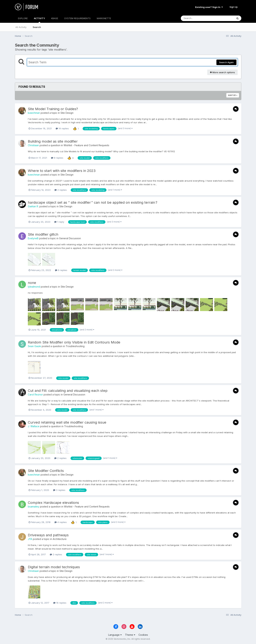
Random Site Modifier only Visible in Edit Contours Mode (74, 342)
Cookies (143, 635)
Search (37, 27)
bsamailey (34, 507)
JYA (30, 539)
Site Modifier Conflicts (46, 471)
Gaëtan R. (33, 206)
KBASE (55, 18)
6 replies (61, 270)
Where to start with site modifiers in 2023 (62, 171)
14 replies (62, 128)
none (32, 283)
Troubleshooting (75, 346)
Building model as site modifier (53, 141)
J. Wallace (34, 426)
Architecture (60, 539)
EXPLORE (23, 18)
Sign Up (234, 7)
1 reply (59, 222)
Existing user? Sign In (209, 7)
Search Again (226, 62)
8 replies (57, 158)
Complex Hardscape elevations (53, 503)
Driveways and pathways (48, 535)
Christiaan (33, 145)
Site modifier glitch (43, 234)
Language (115, 635)
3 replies (59, 490)
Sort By (233, 95)
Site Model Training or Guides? (53, 109)
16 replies (60, 603)
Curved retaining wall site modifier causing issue (67, 422)
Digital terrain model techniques (54, 567)
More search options (222, 72)
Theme (130, 635)
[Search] (198, 18)
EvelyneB (33, 238)
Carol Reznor (35, 394)
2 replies (61, 190)
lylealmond (34, 287)
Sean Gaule (34, 346)
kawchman (34, 113)
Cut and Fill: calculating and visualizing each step (68, 391)
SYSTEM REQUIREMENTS (77, 18)
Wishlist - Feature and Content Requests (86, 145)
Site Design (67, 113)
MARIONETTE (104, 18)
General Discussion (70, 238)
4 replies (61, 522)
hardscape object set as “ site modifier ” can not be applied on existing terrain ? (93, 202)
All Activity (21, 27)
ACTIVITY (39, 20)
